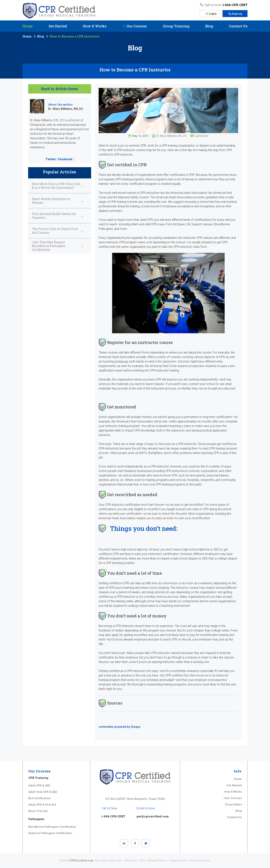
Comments (201, 136)
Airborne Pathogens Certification (50, 833)
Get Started (58, 26)
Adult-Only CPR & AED (43, 792)
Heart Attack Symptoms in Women (51, 201)
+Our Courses (232, 798)
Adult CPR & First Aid (42, 805)
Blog (209, 26)
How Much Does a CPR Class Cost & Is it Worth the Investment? (56, 186)
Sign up (235, 14)
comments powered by (120, 727)
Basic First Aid (38, 811)
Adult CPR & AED (39, 786)
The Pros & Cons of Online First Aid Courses (55, 231)
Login (211, 14)
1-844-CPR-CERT (235, 5)
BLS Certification (39, 798)
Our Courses (135, 26)
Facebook (65, 159)
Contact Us (238, 26)
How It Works (95, 26)
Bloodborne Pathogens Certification (52, 827)
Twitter (51, 159)
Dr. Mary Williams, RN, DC (171, 136)
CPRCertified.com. (82, 860)
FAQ (142, 860)
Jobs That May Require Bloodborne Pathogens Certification (49, 246)
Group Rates (233, 804)
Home (28, 26)
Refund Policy (157, 860)
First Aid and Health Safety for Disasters (54, 216)
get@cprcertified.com (153, 816)
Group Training (176, 26)
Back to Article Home (60, 89)
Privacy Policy (200, 860)
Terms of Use (178, 860)
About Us (130, 860)
